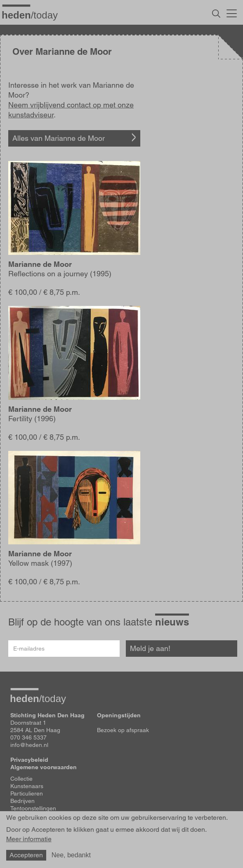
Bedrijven (22, 801)
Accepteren (26, 855)
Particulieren (27, 793)
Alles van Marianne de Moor (59, 138)
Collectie (21, 779)
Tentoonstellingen (33, 808)
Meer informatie (29, 839)
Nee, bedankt (71, 855)
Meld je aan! (150, 648)
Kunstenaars (27, 786)
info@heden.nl (29, 745)
